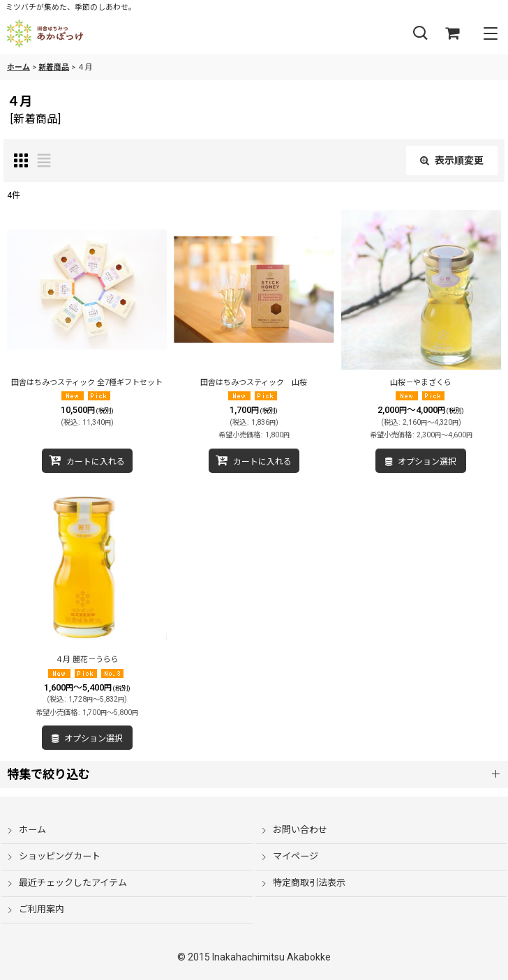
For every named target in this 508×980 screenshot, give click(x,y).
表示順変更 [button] (452, 160)
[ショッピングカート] (452, 34)
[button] (420, 34)
